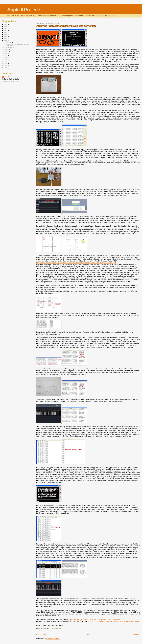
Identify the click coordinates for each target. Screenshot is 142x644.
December (9, 42)
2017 (6, 38)
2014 (6, 55)
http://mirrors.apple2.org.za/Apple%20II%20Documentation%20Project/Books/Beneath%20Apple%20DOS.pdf (76, 263)
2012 (6, 59)
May (7, 49)
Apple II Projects (24, 10)
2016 (6, 40)
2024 (6, 26)
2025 (6, 24)
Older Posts (136, 634)
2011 (6, 61)
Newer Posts (41, 634)
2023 (6, 28)
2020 (6, 34)
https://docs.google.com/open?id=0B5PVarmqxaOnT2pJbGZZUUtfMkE (94, 620)
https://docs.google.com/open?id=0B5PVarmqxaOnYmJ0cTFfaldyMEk (114, 621)
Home (89, 634)
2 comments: (58, 629)
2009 (6, 65)
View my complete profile (10, 82)
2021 (6, 32)
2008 (6, 67)
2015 (6, 53)
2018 (6, 36)
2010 (6, 63)
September (9, 47)
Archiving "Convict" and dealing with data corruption (66, 26)
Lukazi (6, 77)
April (7, 51)
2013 (6, 57)
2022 (6, 30)
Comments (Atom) (53, 639)
